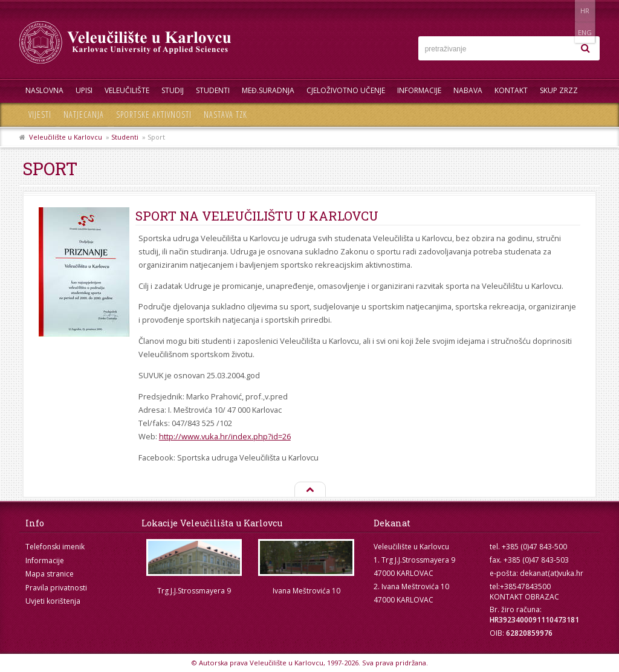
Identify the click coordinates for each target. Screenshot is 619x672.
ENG (587, 11)
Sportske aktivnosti (154, 115)
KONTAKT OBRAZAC (524, 597)
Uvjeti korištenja (53, 601)
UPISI (84, 90)
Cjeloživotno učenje (346, 90)
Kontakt (511, 90)
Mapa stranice (50, 574)
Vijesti (40, 115)
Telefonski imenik (55, 547)
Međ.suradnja (268, 90)
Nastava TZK (225, 115)
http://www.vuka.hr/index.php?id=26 (225, 436)
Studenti (213, 90)
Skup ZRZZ (559, 90)
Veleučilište (127, 90)
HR (562, 11)
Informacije (419, 90)
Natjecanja (84, 115)
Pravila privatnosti (56, 588)
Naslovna (44, 90)
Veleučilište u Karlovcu (66, 137)
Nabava (468, 90)
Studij (173, 90)
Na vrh (309, 490)
